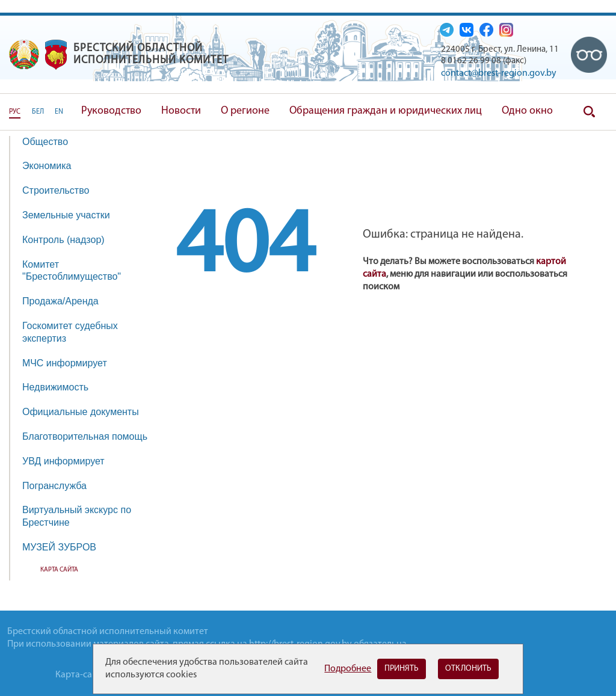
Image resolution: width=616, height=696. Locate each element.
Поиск (589, 112)
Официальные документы (81, 412)
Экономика (53, 166)
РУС (15, 112)
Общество (51, 142)
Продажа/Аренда (66, 301)
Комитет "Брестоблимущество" (78, 271)
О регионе (245, 111)
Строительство (56, 190)
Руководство (111, 111)
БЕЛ (38, 112)
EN (59, 112)
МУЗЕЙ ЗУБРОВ (59, 547)
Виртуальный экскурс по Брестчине (77, 516)
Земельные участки (66, 215)
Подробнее (348, 669)
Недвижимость (62, 387)
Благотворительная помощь (85, 436)
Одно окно (527, 111)
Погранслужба (54, 486)
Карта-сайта (81, 675)
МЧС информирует (71, 363)
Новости (181, 111)
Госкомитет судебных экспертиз (70, 332)
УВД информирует (63, 461)
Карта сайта (59, 570)
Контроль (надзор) (69, 240)
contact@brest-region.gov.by (499, 73)
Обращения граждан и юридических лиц (386, 111)
